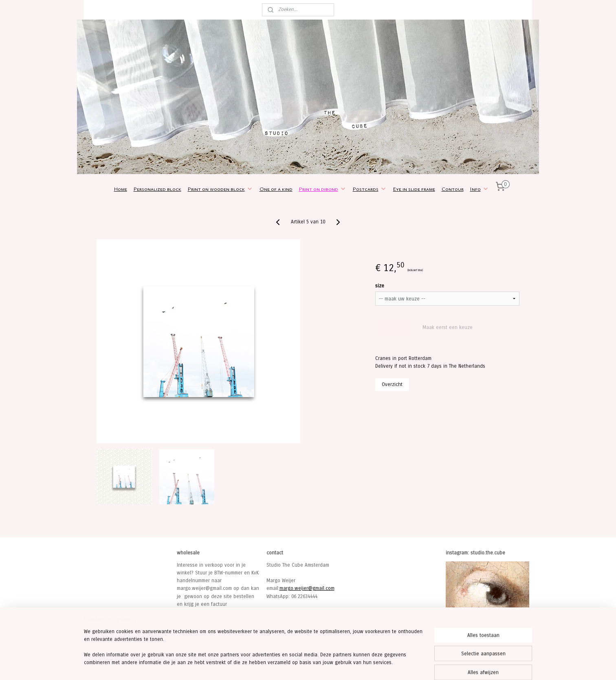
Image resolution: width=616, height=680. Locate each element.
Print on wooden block (220, 189)
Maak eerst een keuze (448, 327)
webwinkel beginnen (324, 665)
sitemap (282, 665)
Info (480, 189)
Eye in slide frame (414, 189)
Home (121, 189)
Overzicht (392, 384)
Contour (453, 189)
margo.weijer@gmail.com (307, 588)
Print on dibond (323, 189)
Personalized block (157, 189)
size (380, 286)
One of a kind (276, 189)
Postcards (370, 189)
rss (297, 665)
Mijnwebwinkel (388, 665)
